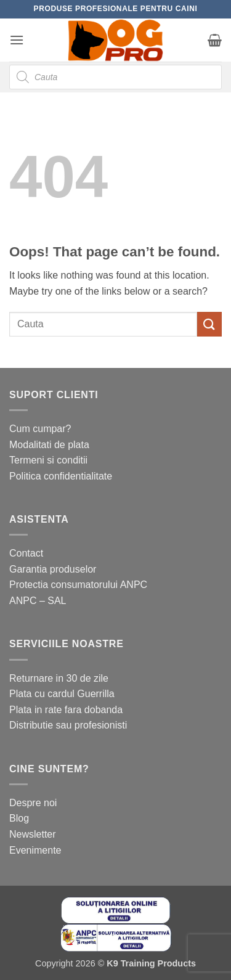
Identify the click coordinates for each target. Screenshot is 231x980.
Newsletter (33, 834)
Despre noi (33, 803)
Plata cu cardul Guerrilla (62, 694)
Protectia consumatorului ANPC (78, 585)
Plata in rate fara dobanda (66, 710)
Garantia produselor (53, 569)
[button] (17, 40)
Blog (19, 818)
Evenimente (35, 850)
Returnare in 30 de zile (59, 678)
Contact (26, 553)
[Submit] (209, 324)
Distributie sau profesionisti (68, 725)
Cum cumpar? (40, 429)
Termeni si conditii (48, 460)
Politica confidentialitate (61, 476)
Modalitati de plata (49, 445)
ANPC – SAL (38, 601)
